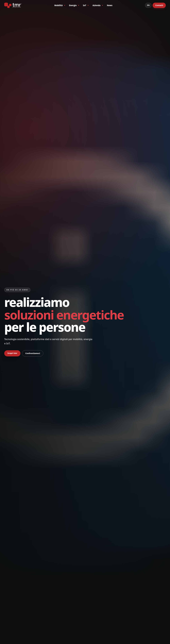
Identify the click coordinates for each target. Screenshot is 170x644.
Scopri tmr (12, 353)
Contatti (159, 5)
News (110, 5)
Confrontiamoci (33, 353)
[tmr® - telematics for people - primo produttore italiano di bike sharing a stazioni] (13, 5)
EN (148, 5)
